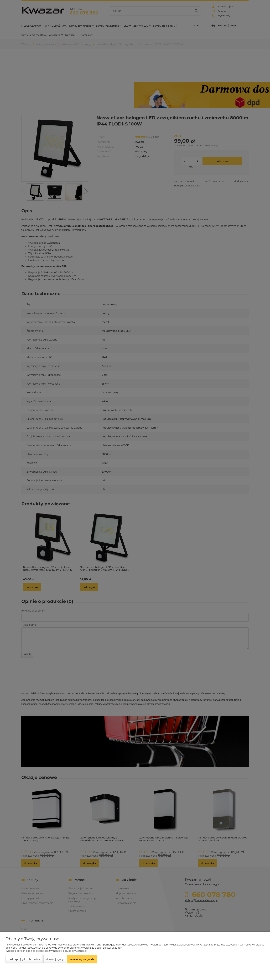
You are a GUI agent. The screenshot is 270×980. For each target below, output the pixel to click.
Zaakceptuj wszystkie (82, 959)
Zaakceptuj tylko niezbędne (24, 959)
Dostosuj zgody (55, 959)
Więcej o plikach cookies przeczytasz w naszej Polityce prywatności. (46, 951)
